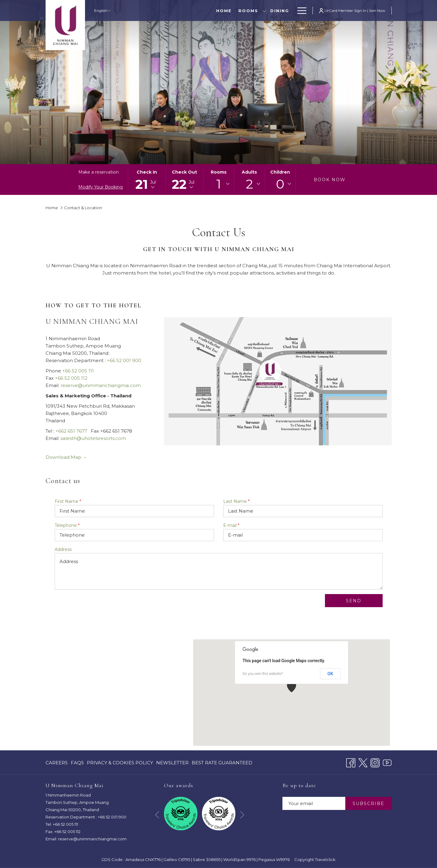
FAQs (77, 763)
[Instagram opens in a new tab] (375, 762)
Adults (249, 172)
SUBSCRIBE (369, 804)
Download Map (66, 457)
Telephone (67, 525)
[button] (147, 180)
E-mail (231, 525)
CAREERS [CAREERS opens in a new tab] (57, 764)
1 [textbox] (219, 184)
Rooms (219, 172)
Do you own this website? (263, 674)
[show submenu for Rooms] (207, 10)
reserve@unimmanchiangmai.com (101, 385)
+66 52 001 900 (124, 360)
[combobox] (219, 184)
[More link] (300, 10)
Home (52, 208)
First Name (68, 501)
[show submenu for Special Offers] (290, 10)
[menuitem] (166, 10)
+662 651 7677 (71, 431)
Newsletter (172, 763)
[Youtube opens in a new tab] (387, 762)
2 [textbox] (249, 184)
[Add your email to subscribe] (314, 803)
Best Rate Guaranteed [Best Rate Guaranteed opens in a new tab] (222, 764)
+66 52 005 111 (78, 371)
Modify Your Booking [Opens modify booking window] (101, 187)
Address (63, 549)
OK (330, 674)
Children (280, 172)
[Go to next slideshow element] (242, 815)
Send (354, 601)
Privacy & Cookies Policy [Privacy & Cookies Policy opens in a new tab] (120, 764)
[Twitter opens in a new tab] (363, 762)
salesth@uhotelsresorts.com (93, 438)
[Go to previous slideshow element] (157, 815)
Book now (330, 180)
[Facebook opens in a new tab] (351, 762)
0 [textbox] (280, 184)
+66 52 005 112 (71, 378)
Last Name (236, 501)
